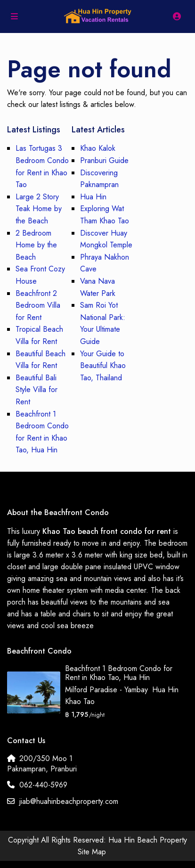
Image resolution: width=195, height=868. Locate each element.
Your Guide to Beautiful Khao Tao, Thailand (103, 366)
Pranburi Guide (104, 160)
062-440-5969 (43, 785)
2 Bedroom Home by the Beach (36, 245)
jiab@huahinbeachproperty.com (69, 801)
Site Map (92, 852)
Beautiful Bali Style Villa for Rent (37, 390)
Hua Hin (93, 197)
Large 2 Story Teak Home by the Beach (39, 209)
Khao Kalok (98, 148)
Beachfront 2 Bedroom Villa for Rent (38, 305)
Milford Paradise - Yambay (106, 690)
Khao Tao (80, 701)
